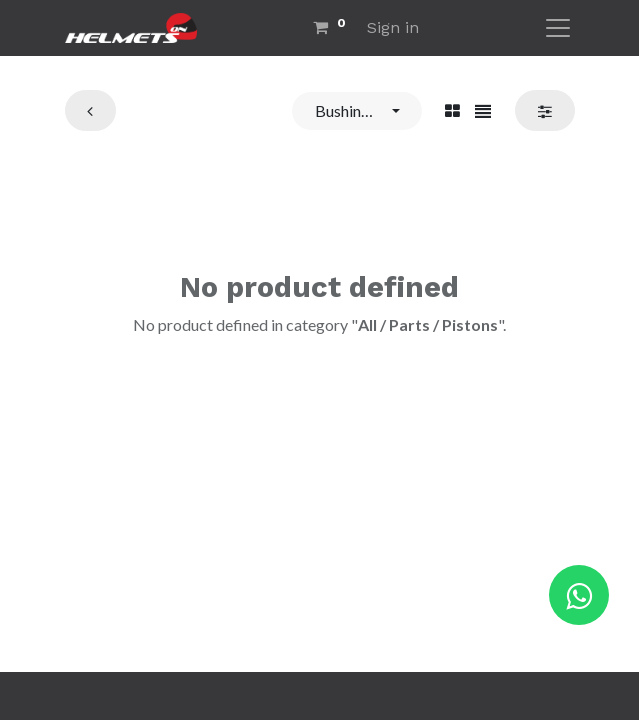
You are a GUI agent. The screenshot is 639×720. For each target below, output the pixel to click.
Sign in (393, 27)
